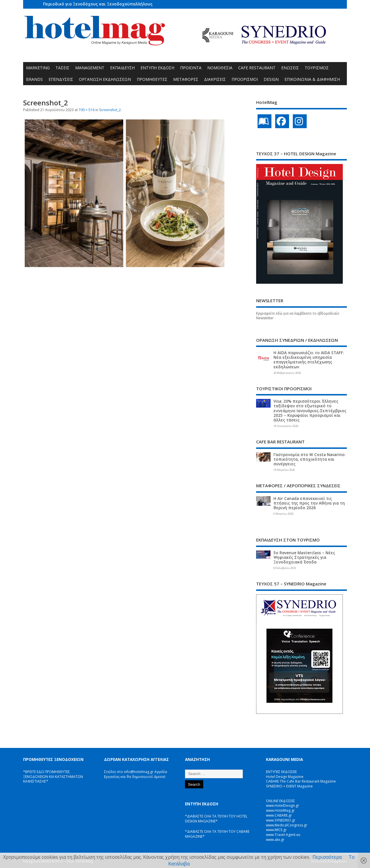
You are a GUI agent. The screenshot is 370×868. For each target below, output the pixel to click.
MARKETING (38, 68)
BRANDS (34, 79)
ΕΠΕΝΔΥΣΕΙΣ (61, 79)
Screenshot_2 (110, 110)
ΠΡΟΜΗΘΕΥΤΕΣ (152, 79)
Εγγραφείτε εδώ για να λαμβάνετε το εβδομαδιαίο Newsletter (298, 316)
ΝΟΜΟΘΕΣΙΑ (220, 68)
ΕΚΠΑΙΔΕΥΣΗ (122, 68)
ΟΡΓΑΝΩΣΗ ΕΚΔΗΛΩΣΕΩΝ (105, 79)
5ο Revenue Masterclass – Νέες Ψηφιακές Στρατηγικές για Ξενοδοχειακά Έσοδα (304, 557)
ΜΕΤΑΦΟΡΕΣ (186, 79)
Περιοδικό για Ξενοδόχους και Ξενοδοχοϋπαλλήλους (98, 4)
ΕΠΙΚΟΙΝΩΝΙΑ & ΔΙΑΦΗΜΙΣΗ (312, 79)
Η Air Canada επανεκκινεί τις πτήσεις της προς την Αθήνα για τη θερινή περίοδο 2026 (309, 503)
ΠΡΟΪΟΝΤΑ (191, 68)
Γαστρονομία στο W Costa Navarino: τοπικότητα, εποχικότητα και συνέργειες (309, 459)
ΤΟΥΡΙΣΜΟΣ (317, 68)
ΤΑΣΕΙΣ (62, 68)
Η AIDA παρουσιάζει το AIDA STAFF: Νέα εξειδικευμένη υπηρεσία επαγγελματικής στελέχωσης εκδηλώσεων (309, 360)
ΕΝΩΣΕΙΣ (290, 68)
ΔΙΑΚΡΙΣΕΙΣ (215, 79)
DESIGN (271, 79)
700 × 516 (87, 110)
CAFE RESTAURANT (257, 68)
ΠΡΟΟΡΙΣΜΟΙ (245, 79)
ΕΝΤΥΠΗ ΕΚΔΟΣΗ (157, 68)
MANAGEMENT (90, 68)
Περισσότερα (327, 857)
